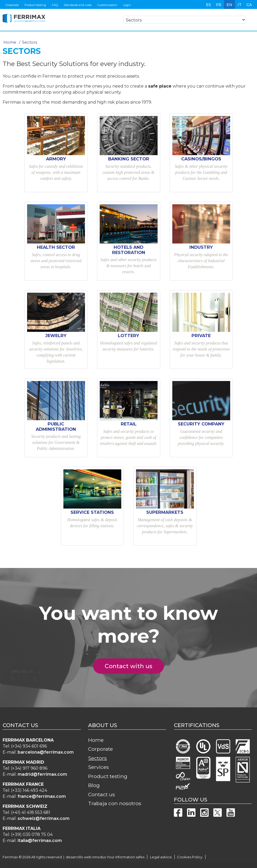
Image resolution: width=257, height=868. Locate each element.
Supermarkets (165, 512)
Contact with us (132, 666)
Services (99, 767)
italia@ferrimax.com (40, 841)
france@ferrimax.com (42, 796)
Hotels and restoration (129, 250)
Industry (201, 247)
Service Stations (92, 512)
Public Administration (56, 427)
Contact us (102, 794)
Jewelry (56, 336)
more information (93, 865)
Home (10, 42)
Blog (94, 785)
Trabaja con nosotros (115, 803)
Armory (56, 159)
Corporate (12, 5)
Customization (107, 5)
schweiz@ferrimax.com (44, 818)
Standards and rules (78, 5)
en (229, 5)
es (208, 5)
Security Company (201, 424)
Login (127, 5)
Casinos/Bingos (201, 159)
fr (219, 5)
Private (201, 336)
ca (249, 5)
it (240, 5)
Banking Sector (129, 159)
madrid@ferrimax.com (42, 774)
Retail (129, 424)
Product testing (35, 5)
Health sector (56, 247)
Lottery (128, 336)
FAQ (55, 5)
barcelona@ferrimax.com (46, 752)
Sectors (97, 758)
